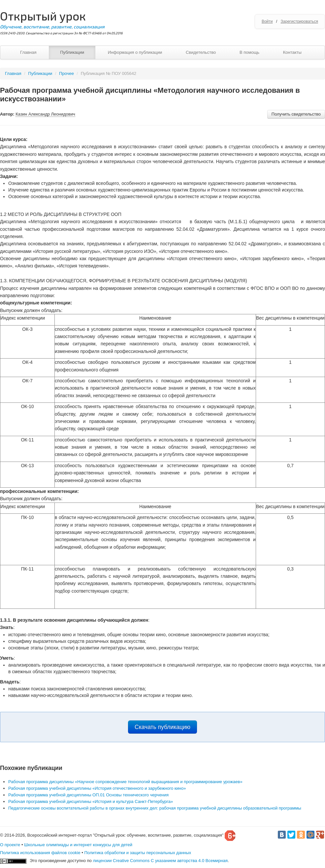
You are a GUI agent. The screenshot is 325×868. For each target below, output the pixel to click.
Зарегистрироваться (299, 21)
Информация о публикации (135, 52)
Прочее (66, 73)
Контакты (292, 52)
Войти (267, 21)
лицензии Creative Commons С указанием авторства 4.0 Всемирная (160, 861)
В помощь (249, 52)
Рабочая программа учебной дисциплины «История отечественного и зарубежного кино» (97, 788)
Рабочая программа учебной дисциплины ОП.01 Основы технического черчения (88, 795)
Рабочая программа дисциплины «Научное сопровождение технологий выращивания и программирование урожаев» (125, 782)
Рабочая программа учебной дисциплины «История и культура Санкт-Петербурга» (91, 801)
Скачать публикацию (162, 727)
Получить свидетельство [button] (296, 114)
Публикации (72, 52)
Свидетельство (201, 52)
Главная (28, 52)
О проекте (10, 845)
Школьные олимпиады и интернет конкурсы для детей (78, 845)
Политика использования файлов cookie (40, 853)
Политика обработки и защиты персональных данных (138, 853)
